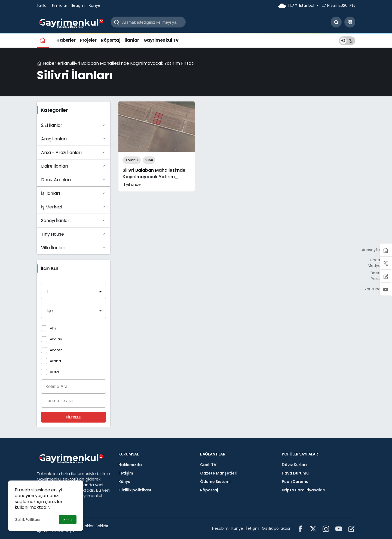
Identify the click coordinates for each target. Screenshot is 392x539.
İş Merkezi (73, 207)
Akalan (56, 339)
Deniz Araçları (73, 180)
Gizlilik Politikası (27, 520)
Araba (55, 361)
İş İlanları (73, 193)
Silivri (149, 160)
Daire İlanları (73, 166)
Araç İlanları (73, 139)
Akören (56, 350)
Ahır (53, 328)
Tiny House (73, 234)
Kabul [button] (68, 520)
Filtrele (73, 417)
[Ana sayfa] (43, 40)
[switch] (347, 40)
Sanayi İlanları (73, 220)
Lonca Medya (61, 531)
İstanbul (132, 160)
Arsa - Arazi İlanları (73, 152)
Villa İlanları (73, 248)
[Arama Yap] (336, 22)
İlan (66, 63)
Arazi (54, 372)
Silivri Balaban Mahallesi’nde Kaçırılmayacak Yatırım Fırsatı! (154, 177)
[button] (350, 22)
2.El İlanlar (73, 125)
